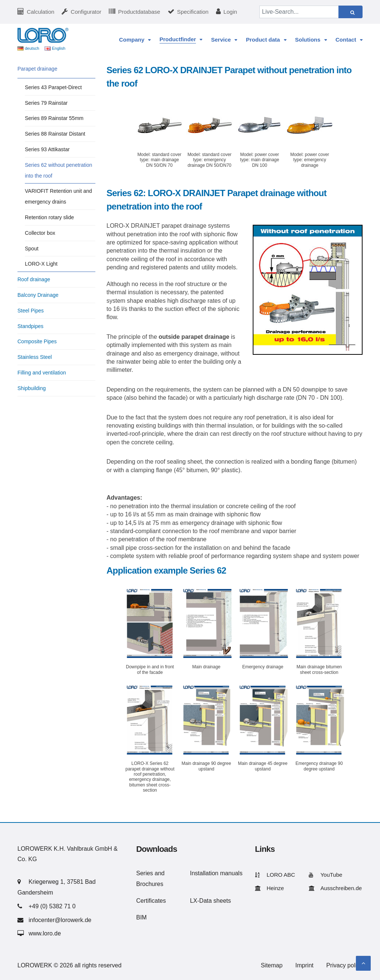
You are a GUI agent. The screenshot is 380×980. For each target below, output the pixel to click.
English (59, 48)
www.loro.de (45, 933)
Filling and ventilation (42, 373)
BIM (141, 917)
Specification (193, 12)
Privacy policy (344, 965)
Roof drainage (34, 279)
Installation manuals (216, 873)
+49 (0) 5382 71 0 (52, 906)
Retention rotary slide (49, 217)
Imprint (304, 965)
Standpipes (30, 326)
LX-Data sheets (210, 901)
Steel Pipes (31, 311)
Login (230, 12)
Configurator (86, 12)
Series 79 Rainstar (46, 103)
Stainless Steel (35, 357)
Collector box (40, 233)
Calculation (40, 12)
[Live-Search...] (299, 12)
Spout (32, 249)
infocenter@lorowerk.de (60, 920)
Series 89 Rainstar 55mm (54, 118)
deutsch (32, 48)
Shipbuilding (32, 388)
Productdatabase (139, 12)
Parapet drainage (37, 69)
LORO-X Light (41, 264)
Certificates (151, 901)
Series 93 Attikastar (47, 149)
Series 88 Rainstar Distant (55, 134)
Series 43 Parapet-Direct (53, 87)
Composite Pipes (37, 341)
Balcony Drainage (38, 295)
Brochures (150, 884)
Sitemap (272, 965)
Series (145, 873)
